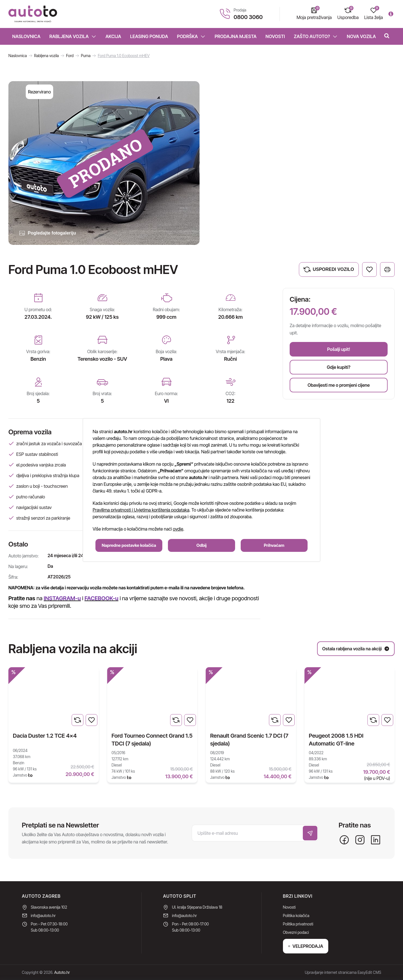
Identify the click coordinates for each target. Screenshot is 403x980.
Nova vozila (361, 36)
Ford (70, 56)
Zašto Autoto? (316, 36)
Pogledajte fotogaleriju (47, 233)
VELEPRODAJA (306, 946)
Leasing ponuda (149, 36)
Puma (86, 56)
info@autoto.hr (43, 915)
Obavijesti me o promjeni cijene (339, 385)
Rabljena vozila (73, 36)
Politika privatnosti (298, 924)
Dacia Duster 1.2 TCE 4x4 (45, 736)
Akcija (113, 36)
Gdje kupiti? (339, 367)
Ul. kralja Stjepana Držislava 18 (197, 907)
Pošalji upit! (339, 349)
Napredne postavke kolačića (129, 545)
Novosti (275, 36)
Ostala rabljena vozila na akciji (356, 649)
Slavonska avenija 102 (49, 907)
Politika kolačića (296, 915)
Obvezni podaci (296, 932)
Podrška (191, 36)
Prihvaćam (274, 545)
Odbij (201, 545)
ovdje (178, 529)
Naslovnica (26, 36)
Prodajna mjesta (236, 36)
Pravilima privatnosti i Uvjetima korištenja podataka (141, 510)
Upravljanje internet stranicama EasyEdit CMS (343, 972)
